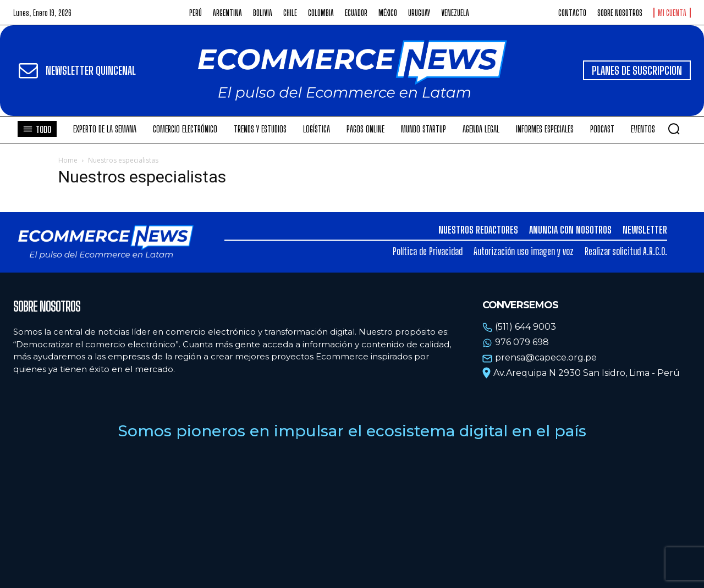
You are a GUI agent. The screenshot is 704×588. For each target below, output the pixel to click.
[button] (674, 129)
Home (68, 160)
